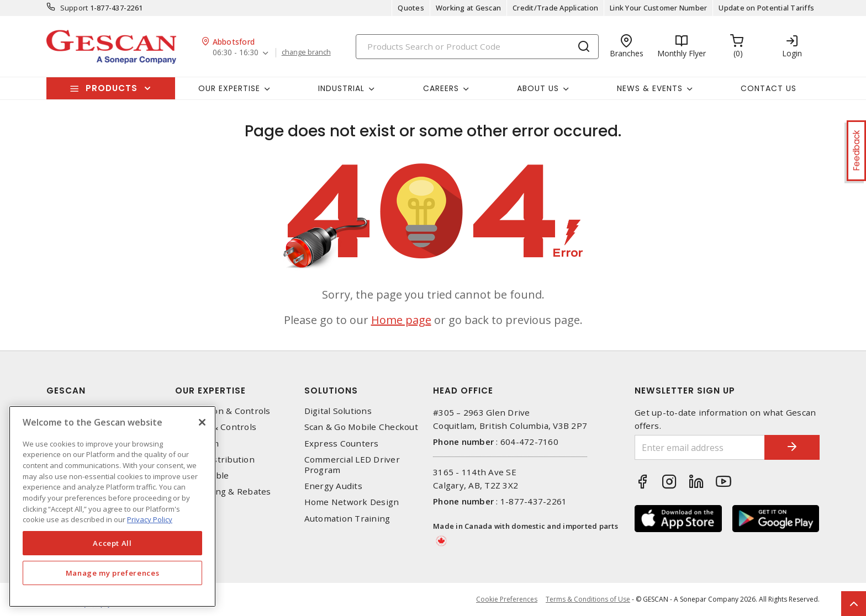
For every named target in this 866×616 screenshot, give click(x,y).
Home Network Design (352, 502)
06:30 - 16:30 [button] (236, 53)
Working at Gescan (468, 8)
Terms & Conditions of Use (588, 599)
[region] (112, 506)
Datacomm (197, 444)
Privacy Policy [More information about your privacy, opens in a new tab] (150, 519)
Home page (401, 320)
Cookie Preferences (507, 599)
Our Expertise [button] (229, 88)
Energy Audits (333, 486)
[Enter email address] (700, 447)
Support (74, 8)
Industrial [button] (341, 88)
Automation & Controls (223, 411)
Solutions (331, 391)
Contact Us (769, 88)
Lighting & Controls (216, 427)
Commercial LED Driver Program (352, 465)
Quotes (411, 8)
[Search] (477, 47)
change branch (306, 52)
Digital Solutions (338, 411)
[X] (202, 422)
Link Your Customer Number (658, 8)
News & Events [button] (650, 88)
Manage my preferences (113, 573)
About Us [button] (538, 88)
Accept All (112, 543)
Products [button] (112, 88)
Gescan (66, 391)
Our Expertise (210, 391)
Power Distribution (215, 460)
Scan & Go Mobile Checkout (361, 427)
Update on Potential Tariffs (766, 8)
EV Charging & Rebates (223, 492)
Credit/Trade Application (555, 8)
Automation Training (347, 519)
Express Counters (342, 444)
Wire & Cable (202, 476)
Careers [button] (441, 88)
